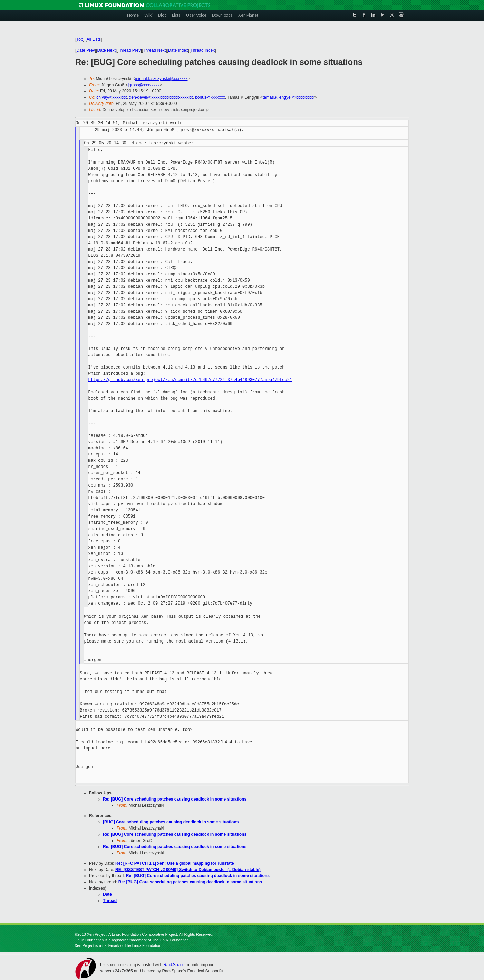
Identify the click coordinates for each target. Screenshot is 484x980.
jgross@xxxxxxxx (144, 85)
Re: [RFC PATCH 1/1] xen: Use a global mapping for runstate (175, 863)
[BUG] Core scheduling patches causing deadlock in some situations (171, 822)
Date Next (106, 50)
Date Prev (85, 50)
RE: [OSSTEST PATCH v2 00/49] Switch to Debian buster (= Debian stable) (188, 870)
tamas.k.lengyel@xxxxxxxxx (289, 97)
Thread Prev (129, 50)
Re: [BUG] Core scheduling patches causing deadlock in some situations (175, 799)
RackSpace (174, 965)
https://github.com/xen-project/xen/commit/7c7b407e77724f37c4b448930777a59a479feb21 (190, 380)
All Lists (94, 39)
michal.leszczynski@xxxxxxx (161, 79)
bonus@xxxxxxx (210, 97)
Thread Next (154, 50)
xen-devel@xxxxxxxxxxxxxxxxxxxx (161, 97)
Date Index (178, 50)
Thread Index (203, 50)
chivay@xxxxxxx (112, 97)
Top (80, 39)
